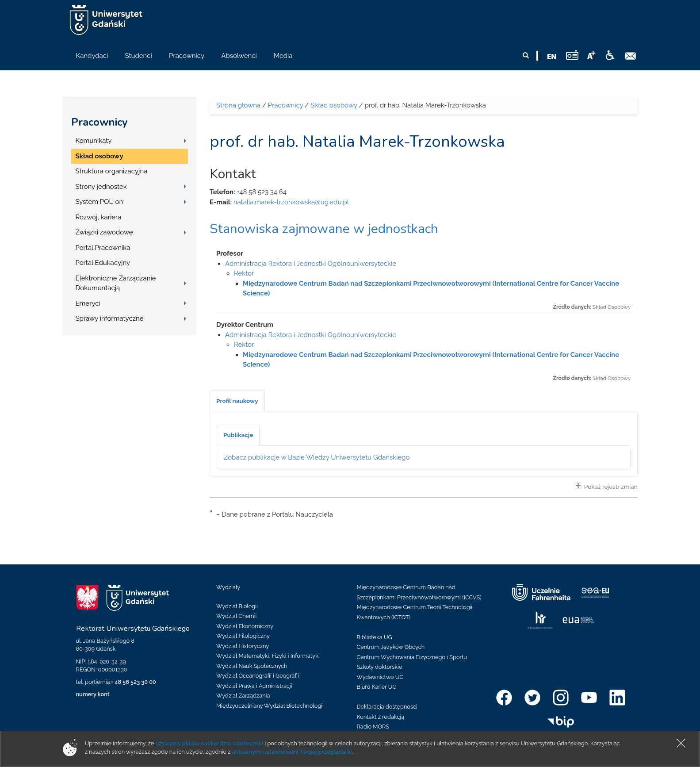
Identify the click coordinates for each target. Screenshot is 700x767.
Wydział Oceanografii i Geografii (258, 676)
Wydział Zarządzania (243, 696)
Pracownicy (99, 122)
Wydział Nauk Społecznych (252, 666)
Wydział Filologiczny (243, 636)
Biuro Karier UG (377, 687)
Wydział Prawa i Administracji (254, 686)
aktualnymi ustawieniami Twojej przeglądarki (292, 752)
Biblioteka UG (375, 637)
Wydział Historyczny (243, 646)
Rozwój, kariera (99, 217)
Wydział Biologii (237, 606)
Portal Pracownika (103, 248)
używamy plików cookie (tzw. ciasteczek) (210, 743)
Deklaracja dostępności (387, 707)
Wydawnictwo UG (380, 677)
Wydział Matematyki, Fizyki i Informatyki (268, 656)
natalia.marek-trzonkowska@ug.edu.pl (291, 202)
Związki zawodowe (104, 232)
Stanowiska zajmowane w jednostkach (324, 229)
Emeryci (88, 303)
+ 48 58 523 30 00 (134, 682)
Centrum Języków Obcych (391, 647)
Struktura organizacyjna (112, 171)
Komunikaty (94, 141)
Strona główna (238, 105)
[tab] (237, 401)
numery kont (93, 694)
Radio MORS (373, 727)
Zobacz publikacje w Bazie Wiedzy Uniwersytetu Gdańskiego (317, 457)
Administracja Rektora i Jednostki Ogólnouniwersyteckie (311, 264)
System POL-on (99, 202)
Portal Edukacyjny (103, 263)
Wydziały (228, 587)
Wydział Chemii (236, 616)
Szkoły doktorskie (380, 667)
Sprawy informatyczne (110, 318)
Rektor (244, 273)
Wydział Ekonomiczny (245, 626)
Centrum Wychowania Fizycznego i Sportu (412, 657)
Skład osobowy (99, 156)
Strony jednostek (101, 187)
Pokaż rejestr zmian (606, 486)
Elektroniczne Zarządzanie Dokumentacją (116, 283)
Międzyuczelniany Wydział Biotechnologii (270, 706)
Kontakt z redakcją (381, 717)
